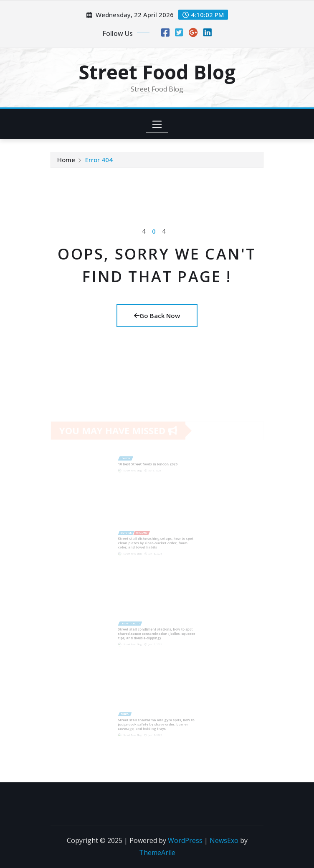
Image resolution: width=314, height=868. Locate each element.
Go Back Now (157, 316)
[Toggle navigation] (157, 124)
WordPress (185, 840)
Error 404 (99, 160)
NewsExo (224, 840)
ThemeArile (157, 853)
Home (66, 160)
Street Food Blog (157, 72)
